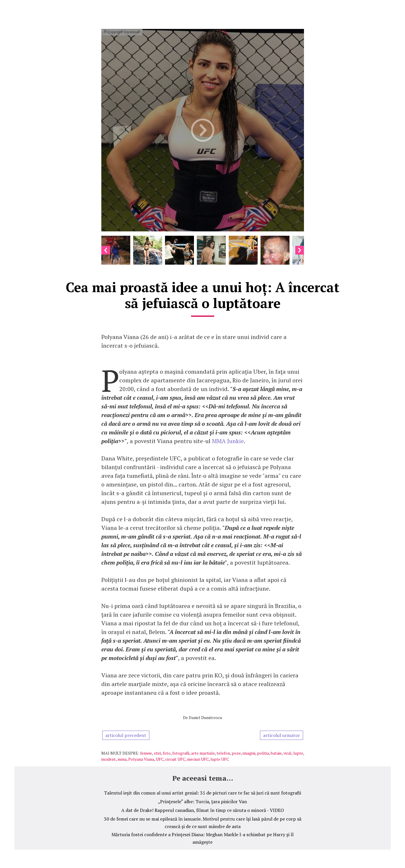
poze (236, 753)
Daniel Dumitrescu (205, 717)
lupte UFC (220, 759)
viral (287, 753)
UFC (160, 759)
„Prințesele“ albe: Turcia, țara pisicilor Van (202, 801)
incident (109, 759)
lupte (298, 753)
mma (122, 759)
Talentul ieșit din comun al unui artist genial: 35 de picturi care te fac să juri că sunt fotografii (202, 793)
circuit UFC (175, 759)
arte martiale (203, 753)
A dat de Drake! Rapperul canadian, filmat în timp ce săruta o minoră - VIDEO (203, 810)
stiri (157, 753)
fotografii (181, 753)
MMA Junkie (228, 441)
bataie (276, 753)
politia (263, 753)
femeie (146, 753)
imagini (249, 753)
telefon (223, 753)
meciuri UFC (198, 759)
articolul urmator (282, 735)
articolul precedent (126, 735)
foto (167, 753)
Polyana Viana (141, 759)
